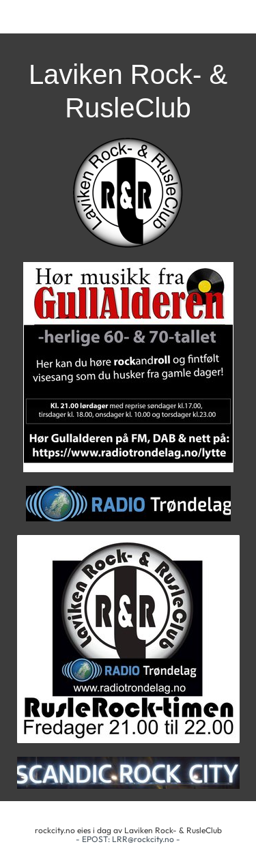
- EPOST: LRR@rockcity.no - (128, 839)
